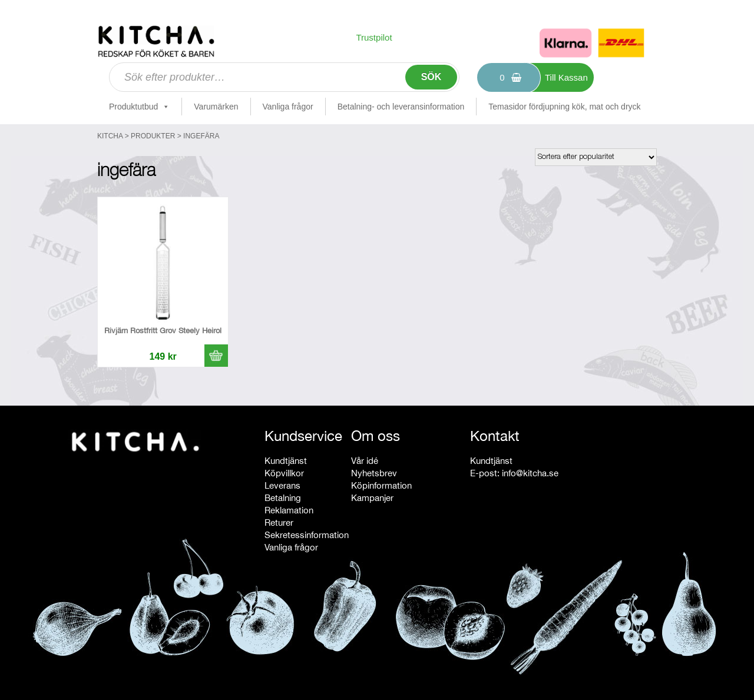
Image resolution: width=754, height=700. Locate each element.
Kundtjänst (286, 461)
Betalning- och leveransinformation (401, 107)
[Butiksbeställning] (596, 157)
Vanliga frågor (288, 107)
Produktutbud (139, 107)
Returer (279, 522)
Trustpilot (374, 37)
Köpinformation (381, 485)
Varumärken (216, 107)
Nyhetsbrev (374, 473)
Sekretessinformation (307, 535)
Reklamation (289, 510)
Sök (431, 77)
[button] (216, 356)
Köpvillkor (284, 473)
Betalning (283, 498)
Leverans (282, 485)
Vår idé (365, 461)
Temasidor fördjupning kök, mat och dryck (564, 107)
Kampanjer (372, 498)
